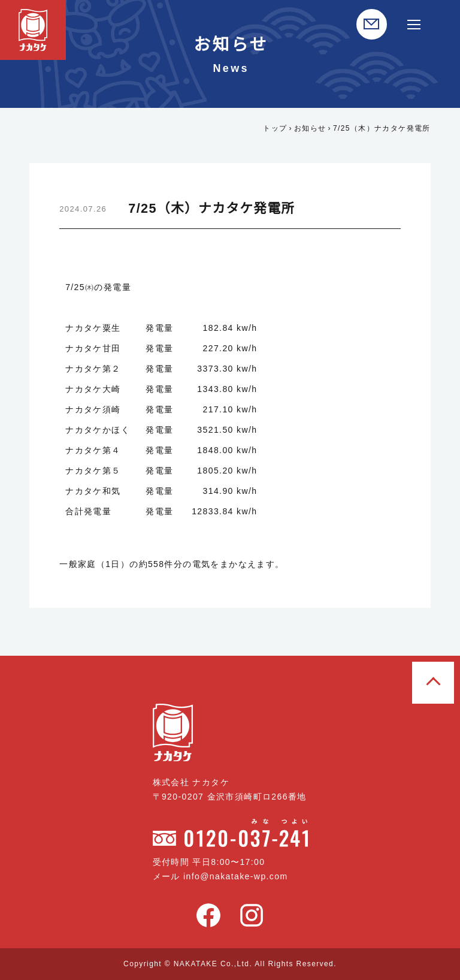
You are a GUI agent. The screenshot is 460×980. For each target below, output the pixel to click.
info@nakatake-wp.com (240, 876)
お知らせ (308, 128)
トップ (274, 128)
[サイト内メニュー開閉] (414, 24)
